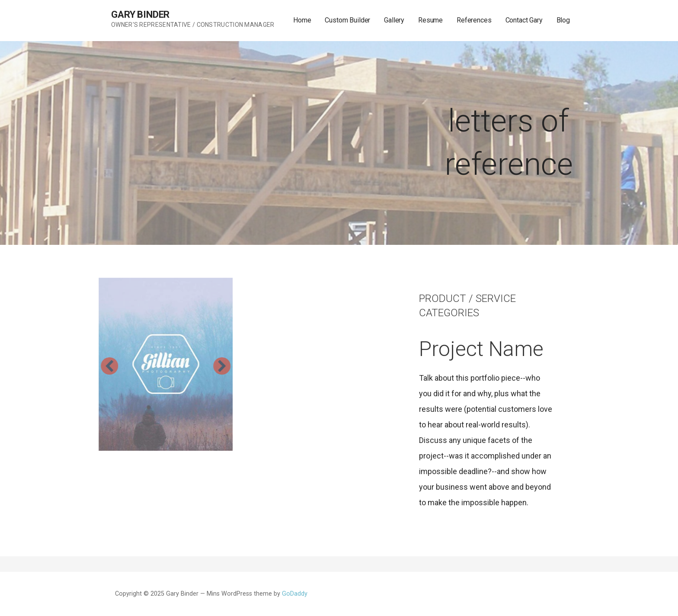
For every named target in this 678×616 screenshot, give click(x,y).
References (474, 20)
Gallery (394, 20)
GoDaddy (295, 594)
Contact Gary (524, 20)
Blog (563, 20)
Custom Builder (347, 20)
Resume (430, 20)
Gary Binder (140, 14)
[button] (85, 366)
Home (302, 20)
